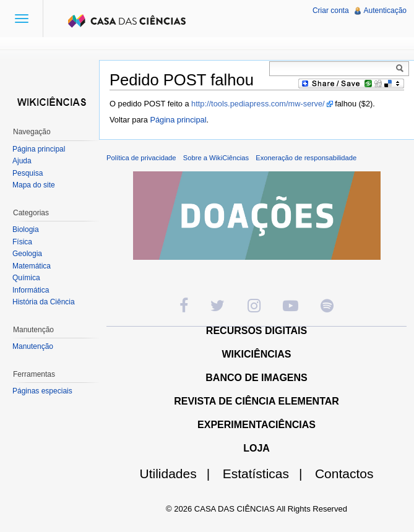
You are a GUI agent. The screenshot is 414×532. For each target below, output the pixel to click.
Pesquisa (28, 173)
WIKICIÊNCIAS (257, 354)
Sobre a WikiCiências (216, 158)
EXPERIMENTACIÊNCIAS (257, 425)
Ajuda (22, 161)
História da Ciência (44, 302)
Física (22, 242)
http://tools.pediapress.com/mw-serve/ (258, 104)
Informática (31, 290)
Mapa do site (34, 185)
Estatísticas (268, 474)
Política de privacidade (141, 158)
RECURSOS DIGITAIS (257, 331)
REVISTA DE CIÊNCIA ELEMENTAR (257, 401)
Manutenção (33, 346)
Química (26, 278)
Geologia (27, 254)
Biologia (26, 230)
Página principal (178, 120)
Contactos (344, 474)
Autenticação (385, 11)
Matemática (32, 266)
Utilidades (180, 474)
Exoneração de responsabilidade (306, 158)
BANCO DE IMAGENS (256, 378)
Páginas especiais (42, 391)
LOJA (257, 448)
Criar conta (331, 11)
